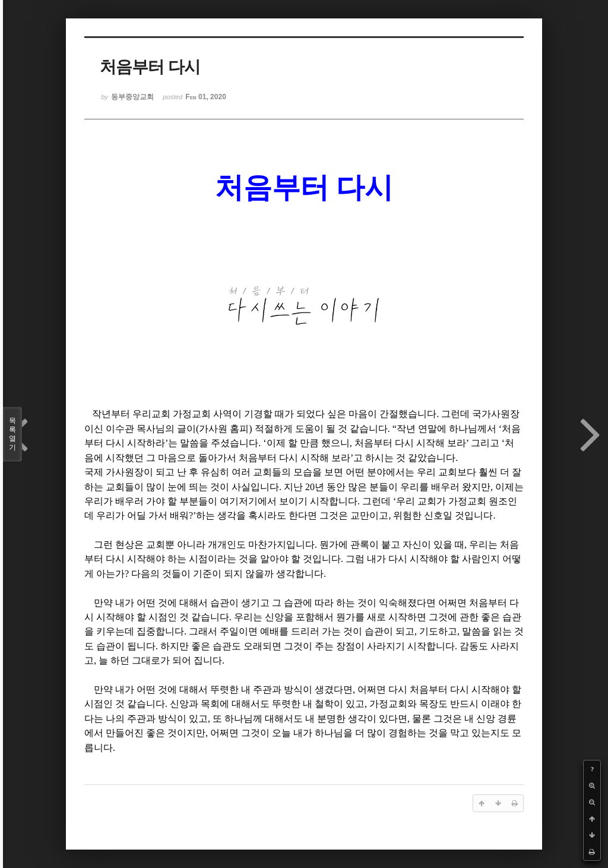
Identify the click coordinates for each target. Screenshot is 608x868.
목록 (12, 434)
